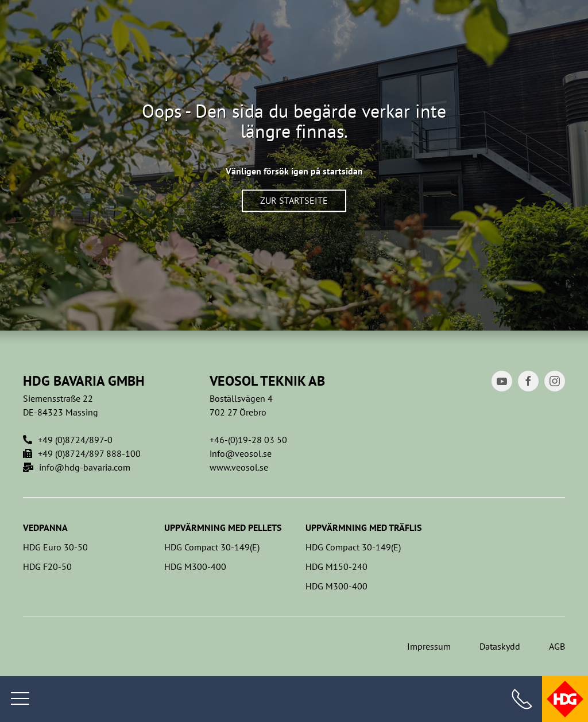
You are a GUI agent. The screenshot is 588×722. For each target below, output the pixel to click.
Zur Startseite (294, 201)
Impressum (429, 646)
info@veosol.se (241, 453)
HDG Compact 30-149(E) (212, 547)
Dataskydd (500, 646)
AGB (557, 646)
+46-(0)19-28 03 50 (248, 440)
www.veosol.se (239, 467)
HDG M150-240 (336, 566)
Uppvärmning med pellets (223, 527)
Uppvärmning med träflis (363, 527)
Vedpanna (45, 527)
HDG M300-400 (195, 566)
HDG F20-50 (47, 566)
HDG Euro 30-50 (55, 547)
